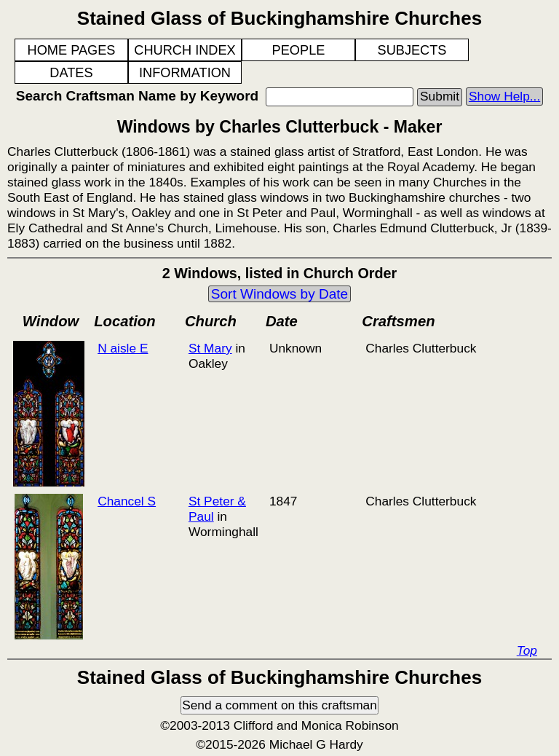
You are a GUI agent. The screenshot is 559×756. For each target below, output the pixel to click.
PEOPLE (299, 50)
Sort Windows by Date (279, 294)
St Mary (210, 348)
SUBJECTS (412, 50)
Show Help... (504, 96)
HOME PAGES (72, 50)
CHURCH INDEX (185, 50)
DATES (71, 73)
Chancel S (127, 501)
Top (527, 650)
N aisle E (123, 348)
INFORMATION (185, 73)
